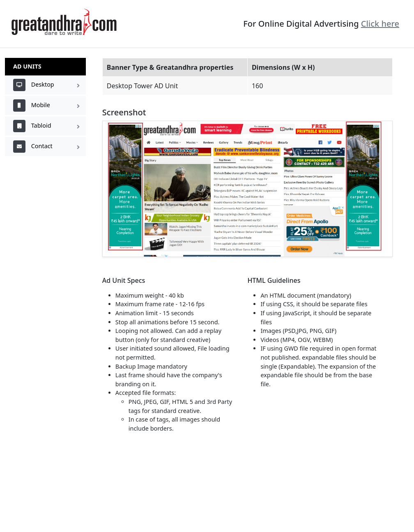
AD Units (27, 66)
